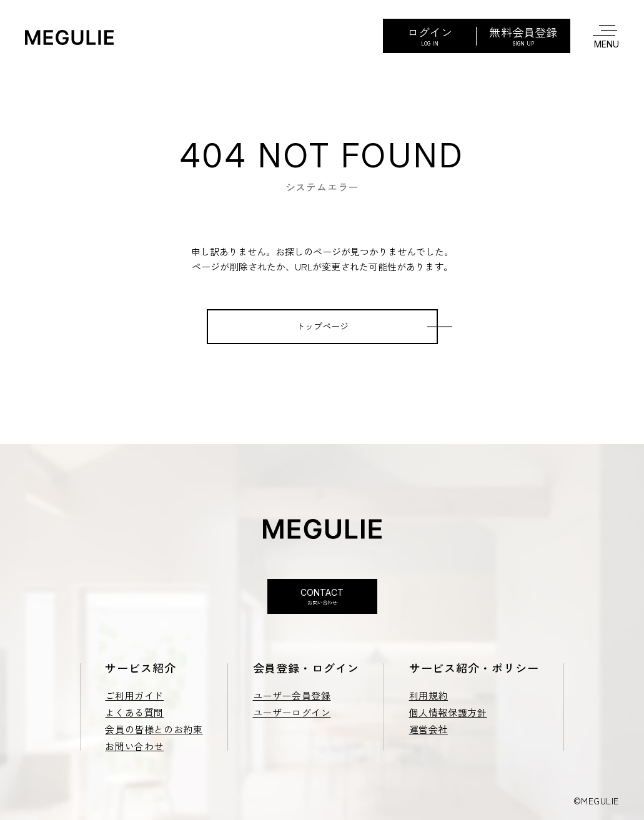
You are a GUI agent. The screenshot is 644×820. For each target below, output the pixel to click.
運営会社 (429, 729)
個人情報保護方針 (448, 712)
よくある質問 (134, 712)
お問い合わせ (134, 746)
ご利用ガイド (134, 695)
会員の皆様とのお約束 (154, 729)
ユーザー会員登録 (292, 695)
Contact (322, 597)
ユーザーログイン (292, 712)
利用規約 (429, 695)
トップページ (322, 326)
